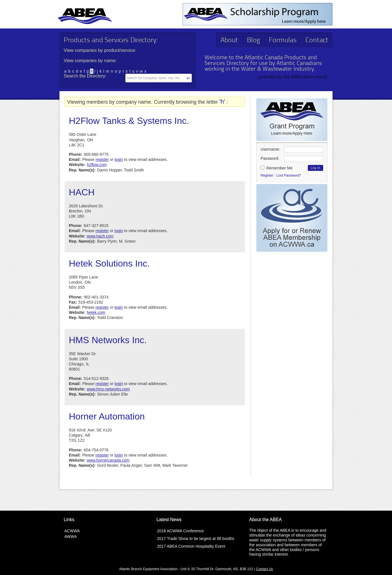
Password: (270, 158)
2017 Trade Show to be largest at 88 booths (196, 539)
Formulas (283, 40)
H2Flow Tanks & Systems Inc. (129, 121)
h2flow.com (97, 165)
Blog (253, 40)
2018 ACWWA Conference (180, 531)
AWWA (71, 537)
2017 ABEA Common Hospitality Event (191, 546)
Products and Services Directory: (111, 40)
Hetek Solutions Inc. (109, 263)
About (229, 40)
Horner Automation (107, 416)
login (119, 159)
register (102, 159)
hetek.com (96, 312)
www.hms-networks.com (108, 389)
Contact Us (264, 569)
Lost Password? (289, 175)
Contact (317, 40)
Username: (270, 149)
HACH (82, 192)
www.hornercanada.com (108, 460)
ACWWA (72, 531)
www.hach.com (100, 236)
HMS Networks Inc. (108, 340)
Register (267, 175)
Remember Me (277, 168)
